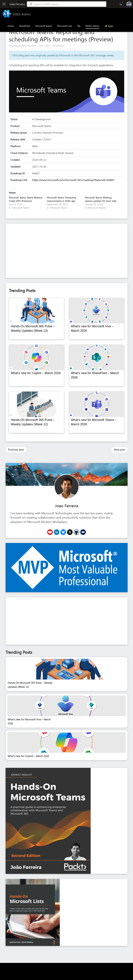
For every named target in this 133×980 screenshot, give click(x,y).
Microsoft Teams (44, 26)
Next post (119, 449)
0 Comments (59, 46)
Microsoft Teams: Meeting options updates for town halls (101, 199)
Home (11, 26)
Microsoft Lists (65, 26)
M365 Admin (92, 26)
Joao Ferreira (67, 506)
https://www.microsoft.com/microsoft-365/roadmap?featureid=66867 (73, 180)
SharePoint (25, 26)
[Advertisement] (67, 251)
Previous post (16, 449)
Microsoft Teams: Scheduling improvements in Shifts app (62, 199)
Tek (79, 26)
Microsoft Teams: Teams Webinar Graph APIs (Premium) (26, 199)
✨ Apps (109, 26)
